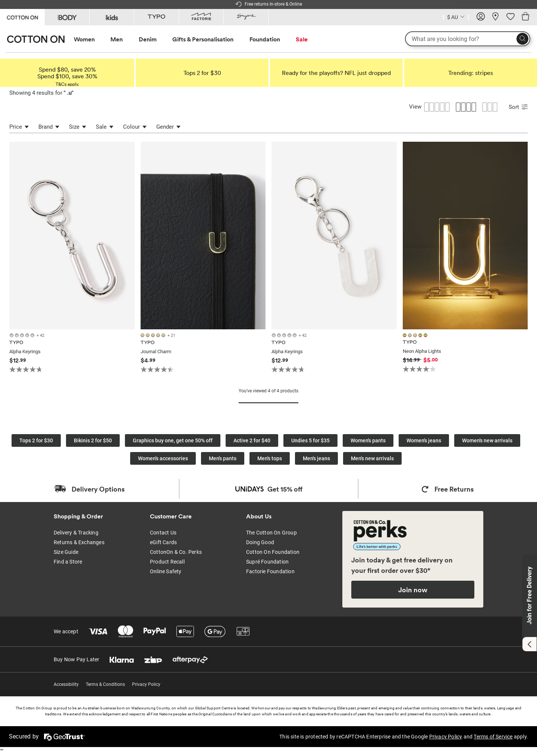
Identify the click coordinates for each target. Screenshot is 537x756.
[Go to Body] (67, 17)
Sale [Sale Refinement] (105, 127)
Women (84, 39)
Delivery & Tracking (76, 533)
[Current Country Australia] (456, 18)
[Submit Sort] (525, 108)
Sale (302, 39)
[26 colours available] (158, 335)
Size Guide (66, 552)
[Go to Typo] (156, 17)
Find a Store (68, 562)
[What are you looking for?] (468, 39)
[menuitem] (91, 39)
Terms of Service (493, 737)
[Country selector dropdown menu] (456, 16)
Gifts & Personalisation (203, 39)
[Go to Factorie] (201, 17)
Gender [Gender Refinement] (168, 127)
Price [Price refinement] (19, 127)
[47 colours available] (27, 335)
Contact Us (163, 533)
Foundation (265, 39)
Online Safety (166, 571)
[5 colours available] (416, 335)
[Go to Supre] (246, 17)
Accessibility (66, 684)
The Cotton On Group (271, 533)
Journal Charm (156, 352)
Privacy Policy (146, 684)
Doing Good (260, 542)
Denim (148, 39)
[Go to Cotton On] (22, 17)
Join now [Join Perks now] (413, 590)
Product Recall (167, 562)
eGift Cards (163, 542)
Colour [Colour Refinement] (135, 127)
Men (117, 39)
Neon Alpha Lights (422, 351)
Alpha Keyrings (25, 352)
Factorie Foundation (270, 571)
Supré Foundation (267, 562)
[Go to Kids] (112, 17)
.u (69, 93)
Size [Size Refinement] (78, 127)
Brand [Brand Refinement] (49, 127)
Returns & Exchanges (79, 542)
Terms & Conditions (105, 684)
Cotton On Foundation (273, 552)
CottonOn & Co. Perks (176, 552)
